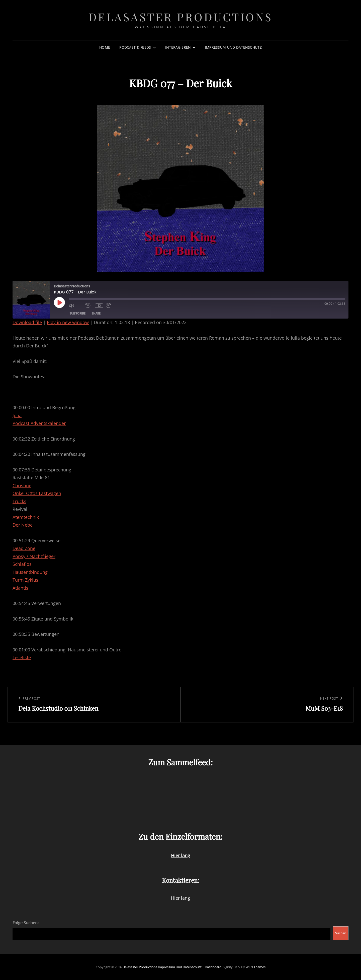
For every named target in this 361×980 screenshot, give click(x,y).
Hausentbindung (30, 572)
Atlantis (20, 588)
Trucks (19, 501)
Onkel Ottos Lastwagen (37, 493)
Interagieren (178, 47)
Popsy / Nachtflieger (34, 556)
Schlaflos (22, 564)
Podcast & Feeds (135, 47)
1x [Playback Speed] (99, 306)
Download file (27, 322)
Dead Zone (24, 548)
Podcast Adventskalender (39, 423)
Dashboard (213, 967)
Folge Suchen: (26, 923)
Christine (22, 485)
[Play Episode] (59, 302)
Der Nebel (23, 525)
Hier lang (180, 898)
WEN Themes (256, 967)
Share (96, 313)
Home (105, 47)
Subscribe (77, 313)
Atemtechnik (26, 517)
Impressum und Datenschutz (233, 47)
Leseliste (22, 657)
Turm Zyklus (25, 580)
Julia (17, 415)
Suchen (341, 933)
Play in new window (68, 322)
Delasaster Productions (181, 17)
